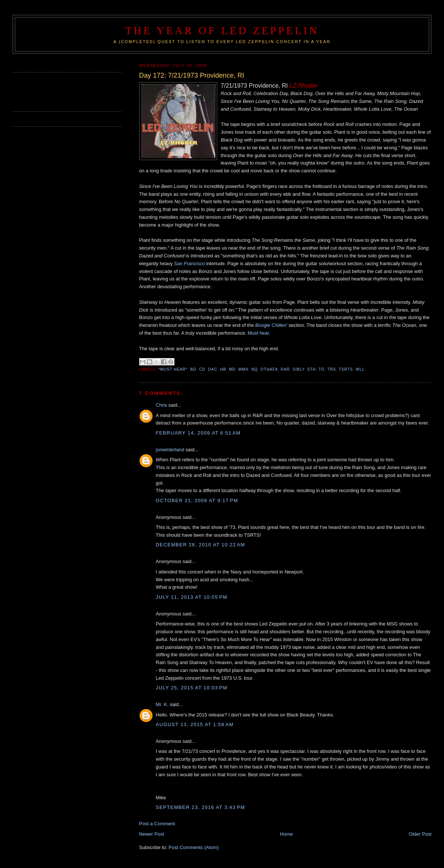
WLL (360, 369)
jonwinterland (170, 450)
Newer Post (152, 834)
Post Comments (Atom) (194, 847)
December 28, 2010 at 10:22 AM (201, 545)
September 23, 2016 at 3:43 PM (201, 807)
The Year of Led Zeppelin (222, 31)
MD (232, 369)
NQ (254, 369)
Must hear (258, 333)
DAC (213, 369)
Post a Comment (157, 824)
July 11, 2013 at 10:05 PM (192, 597)
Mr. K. (162, 704)
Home (286, 834)
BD (193, 369)
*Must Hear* (173, 369)
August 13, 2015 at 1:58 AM (195, 724)
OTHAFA (269, 369)
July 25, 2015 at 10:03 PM (192, 688)
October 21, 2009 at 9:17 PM (197, 500)
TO (321, 369)
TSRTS (346, 369)
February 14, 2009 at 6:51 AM (198, 433)
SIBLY (298, 369)
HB (223, 369)
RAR (285, 369)
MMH (243, 369)
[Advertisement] (56, 91)
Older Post (420, 834)
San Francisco (190, 264)
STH (312, 369)
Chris (161, 405)
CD (202, 369)
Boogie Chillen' (271, 325)
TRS (332, 369)
